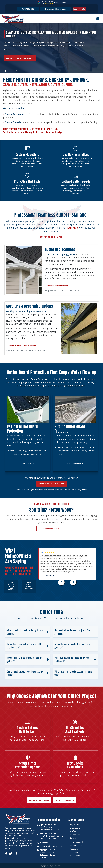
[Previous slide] (61, 582)
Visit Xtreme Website (75, 464)
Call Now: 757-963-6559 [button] (65, 800)
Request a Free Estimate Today (20, 58)
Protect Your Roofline (51, 529)
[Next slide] (73, 582)
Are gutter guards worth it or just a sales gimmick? (75, 646)
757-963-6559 (28, 9)
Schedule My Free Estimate (58, 286)
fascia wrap (72, 228)
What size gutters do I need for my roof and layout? (75, 659)
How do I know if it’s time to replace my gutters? (28, 659)
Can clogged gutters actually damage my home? (28, 673)
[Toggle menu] (98, 18)
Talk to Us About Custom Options (22, 346)
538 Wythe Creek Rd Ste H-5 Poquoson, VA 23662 (51, 836)
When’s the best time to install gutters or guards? (28, 632)
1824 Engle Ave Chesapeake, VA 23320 (49, 827)
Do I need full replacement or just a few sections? (75, 632)
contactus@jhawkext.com (56, 9)
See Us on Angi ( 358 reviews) (29, 585)
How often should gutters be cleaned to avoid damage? (28, 646)
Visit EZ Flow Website (28, 464)
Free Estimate (79, 9)
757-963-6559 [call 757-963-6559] (46, 842)
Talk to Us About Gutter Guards (51, 484)
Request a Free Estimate (39, 800)
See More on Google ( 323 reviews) (11, 586)
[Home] (5, 71)
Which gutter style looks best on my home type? (75, 673)
